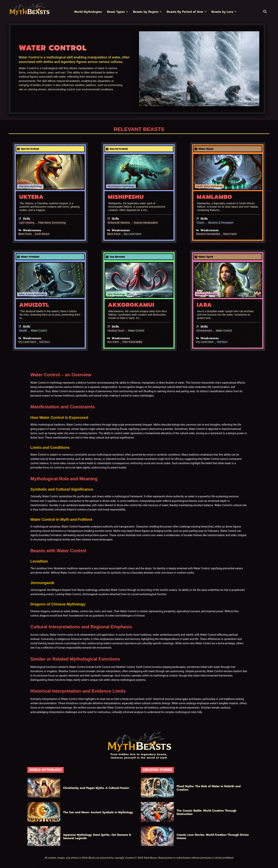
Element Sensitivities (208, 234)
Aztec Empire (26, 294)
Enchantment (204, 331)
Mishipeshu (126, 197)
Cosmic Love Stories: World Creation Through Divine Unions (213, 837)
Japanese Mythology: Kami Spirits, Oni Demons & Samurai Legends (97, 837)
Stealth (23, 331)
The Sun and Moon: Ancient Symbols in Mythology (98, 812)
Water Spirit (206, 257)
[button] (265, 11)
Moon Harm (230, 234)
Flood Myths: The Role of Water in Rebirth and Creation (209, 788)
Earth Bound (42, 234)
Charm (200, 223)
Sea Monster (117, 257)
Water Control (39, 331)
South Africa (203, 186)
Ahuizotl (34, 305)
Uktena (31, 197)
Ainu (110, 294)
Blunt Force (25, 234)
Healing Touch (116, 331)
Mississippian (115, 186)
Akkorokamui (131, 305)
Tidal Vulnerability (132, 342)
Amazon (201, 294)
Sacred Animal (30, 149)
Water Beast (206, 149)
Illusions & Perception (221, 223)
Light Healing (27, 223)
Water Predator (30, 257)
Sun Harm (113, 342)
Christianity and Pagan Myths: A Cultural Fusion (96, 788)
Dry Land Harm (133, 234)
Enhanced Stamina (119, 223)
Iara (204, 305)
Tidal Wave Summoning (52, 223)
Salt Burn (45, 342)
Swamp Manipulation (146, 223)
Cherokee (24, 186)
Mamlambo (214, 197)
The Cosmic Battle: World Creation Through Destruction (207, 812)
